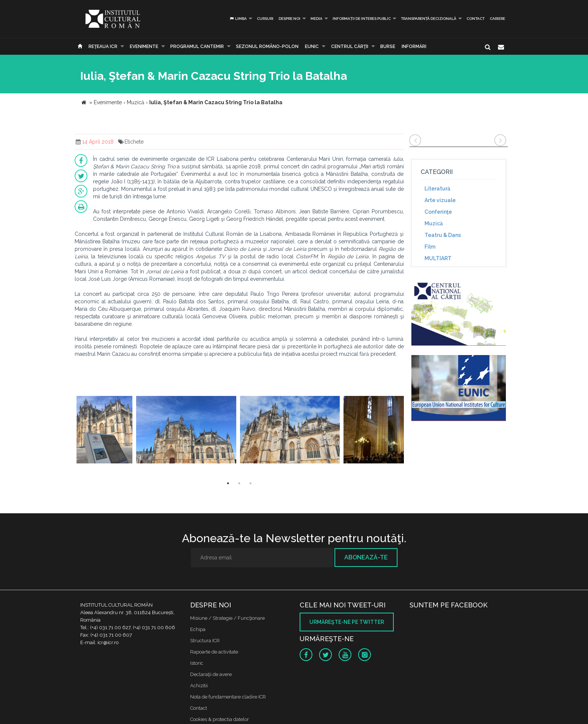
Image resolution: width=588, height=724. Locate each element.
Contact (475, 19)
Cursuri (265, 19)
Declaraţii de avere (211, 674)
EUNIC (312, 46)
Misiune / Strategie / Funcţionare (227, 618)
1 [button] (228, 483)
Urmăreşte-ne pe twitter (347, 622)
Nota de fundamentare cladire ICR (228, 697)
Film (430, 247)
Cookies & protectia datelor (220, 719)
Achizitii (199, 686)
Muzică (434, 223)
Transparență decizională (429, 19)
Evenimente (144, 46)
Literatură (437, 189)
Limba (238, 19)
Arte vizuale (440, 200)
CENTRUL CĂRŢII (350, 46)
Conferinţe (438, 212)
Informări (414, 46)
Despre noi (289, 19)
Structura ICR (205, 641)
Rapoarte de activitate (214, 652)
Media (316, 19)
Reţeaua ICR (103, 46)
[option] (104, 431)
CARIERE (497, 19)
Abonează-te (366, 557)
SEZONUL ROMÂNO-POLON (267, 46)
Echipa (198, 629)
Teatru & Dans (443, 235)
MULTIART (438, 258)
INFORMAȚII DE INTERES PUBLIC (362, 19)
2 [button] (239, 483)
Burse (388, 46)
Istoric (197, 663)
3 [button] (250, 483)
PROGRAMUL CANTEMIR (197, 46)
